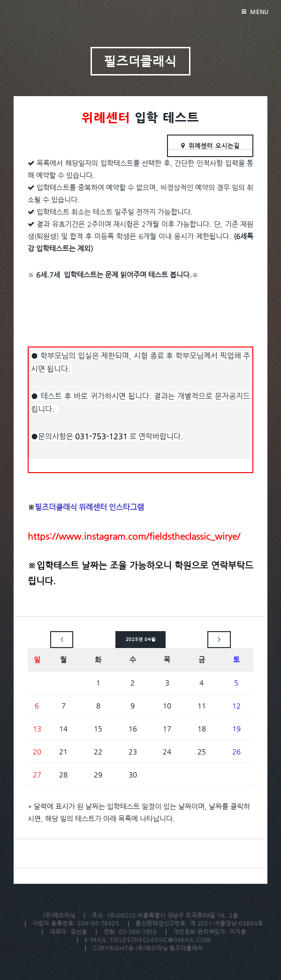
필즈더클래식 (141, 61)
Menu (260, 12)
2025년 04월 (141, 639)
